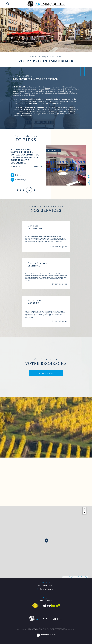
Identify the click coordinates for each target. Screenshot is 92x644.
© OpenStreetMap (82, 576)
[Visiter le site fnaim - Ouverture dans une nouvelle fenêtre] (35, 605)
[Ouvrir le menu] (80, 4)
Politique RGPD (65, 629)
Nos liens (56, 629)
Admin (50, 629)
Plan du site (31, 629)
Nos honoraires (22, 629)
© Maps (72, 576)
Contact (89, 180)
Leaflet (65, 576)
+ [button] (85, 508)
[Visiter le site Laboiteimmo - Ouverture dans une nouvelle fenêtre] (46, 637)
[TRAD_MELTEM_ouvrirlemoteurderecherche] (8, 4)
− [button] (85, 512)
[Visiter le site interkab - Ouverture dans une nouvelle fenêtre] (51, 605)
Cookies (73, 629)
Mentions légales (42, 629)
